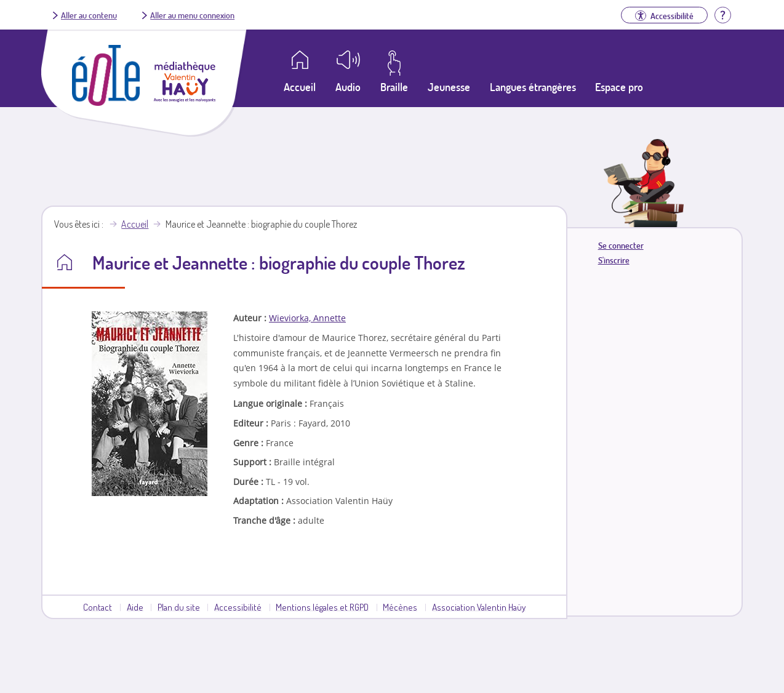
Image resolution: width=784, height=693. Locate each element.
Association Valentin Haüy (479, 607)
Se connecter (621, 245)
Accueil (135, 224)
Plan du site (179, 607)
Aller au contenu (89, 15)
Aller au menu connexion (192, 15)
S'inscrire (614, 260)
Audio (348, 87)
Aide (135, 607)
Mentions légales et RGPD (322, 607)
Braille (394, 87)
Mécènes (400, 607)
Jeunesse (449, 87)
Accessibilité (238, 607)
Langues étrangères (533, 87)
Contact (98, 607)
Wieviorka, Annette (307, 318)
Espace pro (619, 87)
